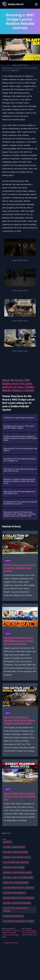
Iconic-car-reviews (13, 916)
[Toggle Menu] (36, 4)
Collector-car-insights (16, 862)
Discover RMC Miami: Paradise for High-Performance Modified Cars (20, 796)
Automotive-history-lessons (18, 888)
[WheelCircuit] (13, 4)
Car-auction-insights (14, 893)
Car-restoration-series (15, 852)
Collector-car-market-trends (16, 910)
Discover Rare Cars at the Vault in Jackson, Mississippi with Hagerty (20, 568)
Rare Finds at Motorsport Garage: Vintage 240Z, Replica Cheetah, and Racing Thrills (19, 720)
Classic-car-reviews (14, 847)
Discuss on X (7, 833)
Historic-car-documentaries (18, 878)
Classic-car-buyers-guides (17, 873)
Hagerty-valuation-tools (17, 857)
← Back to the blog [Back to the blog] (10, 943)
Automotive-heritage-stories (18, 921)
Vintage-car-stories (14, 867)
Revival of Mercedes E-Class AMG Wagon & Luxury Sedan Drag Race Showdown (19, 641)
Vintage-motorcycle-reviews (18, 898)
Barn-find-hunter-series (16, 883)
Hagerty (7, 842)
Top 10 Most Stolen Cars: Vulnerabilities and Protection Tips (29, 933)
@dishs (15, 70)
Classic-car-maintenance (17, 903)
